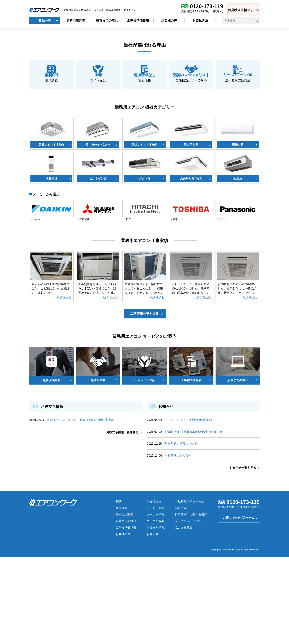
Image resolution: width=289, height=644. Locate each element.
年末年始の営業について (181, 530)
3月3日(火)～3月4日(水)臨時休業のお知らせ (194, 519)
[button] (29, 67)
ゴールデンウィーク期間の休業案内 (188, 507)
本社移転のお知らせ (178, 542)
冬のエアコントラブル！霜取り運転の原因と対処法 (81, 507)
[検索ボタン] (257, 21)
